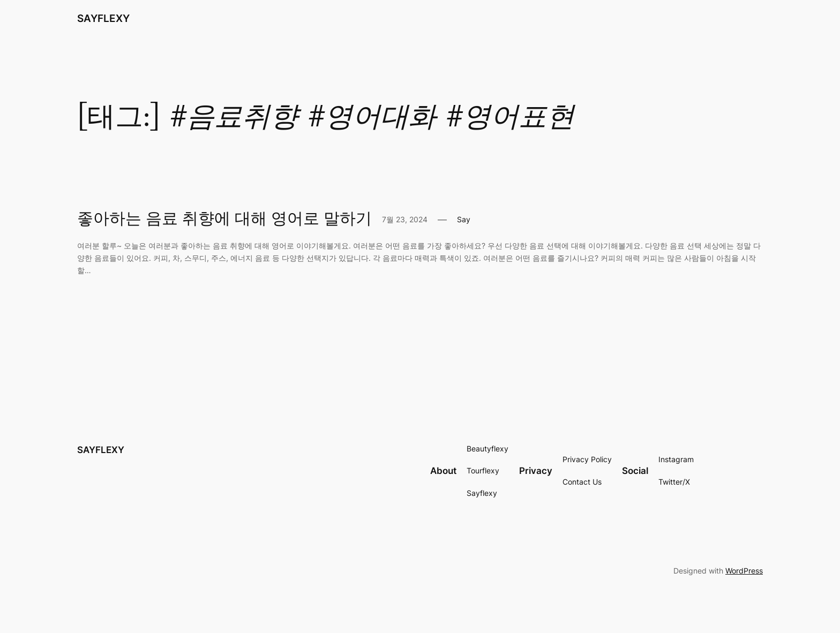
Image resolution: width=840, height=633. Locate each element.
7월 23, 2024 (405, 219)
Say (464, 219)
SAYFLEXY (103, 18)
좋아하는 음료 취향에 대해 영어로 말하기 (224, 220)
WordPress (744, 571)
